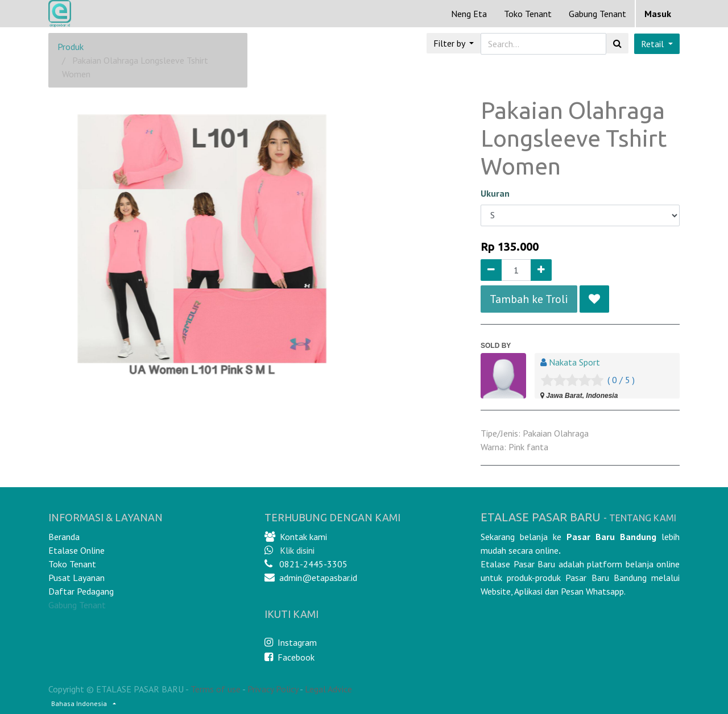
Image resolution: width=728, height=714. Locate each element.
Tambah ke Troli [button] (529, 299)
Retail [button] (653, 44)
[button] (594, 299)
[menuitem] (469, 14)
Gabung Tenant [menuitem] (597, 14)
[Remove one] (491, 270)
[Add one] (541, 270)
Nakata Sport (574, 362)
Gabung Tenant (77, 605)
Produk (71, 47)
